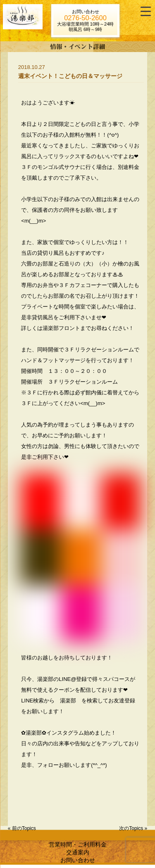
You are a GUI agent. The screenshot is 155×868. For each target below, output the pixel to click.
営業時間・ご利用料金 (78, 844)
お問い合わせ (78, 860)
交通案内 (78, 852)
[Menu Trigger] (146, 11)
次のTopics (131, 828)
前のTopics (24, 828)
